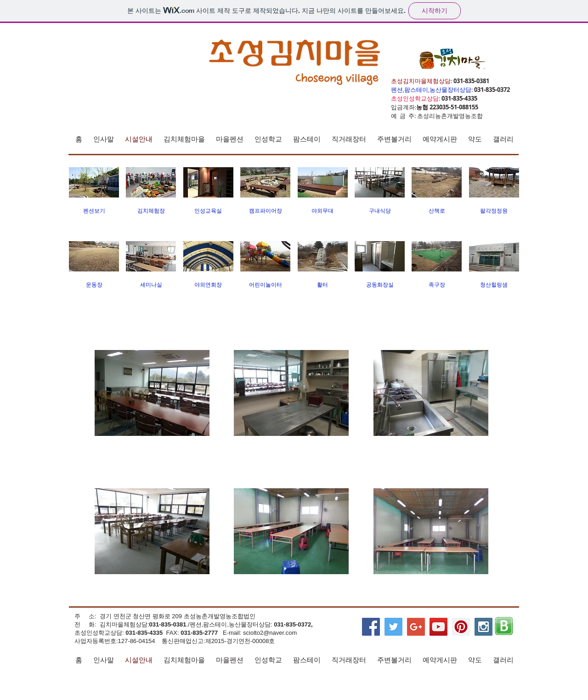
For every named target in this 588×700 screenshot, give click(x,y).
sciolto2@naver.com (270, 633)
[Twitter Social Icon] (393, 627)
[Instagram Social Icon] (483, 627)
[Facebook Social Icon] (371, 627)
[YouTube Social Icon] (438, 627)
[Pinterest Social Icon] (461, 627)
